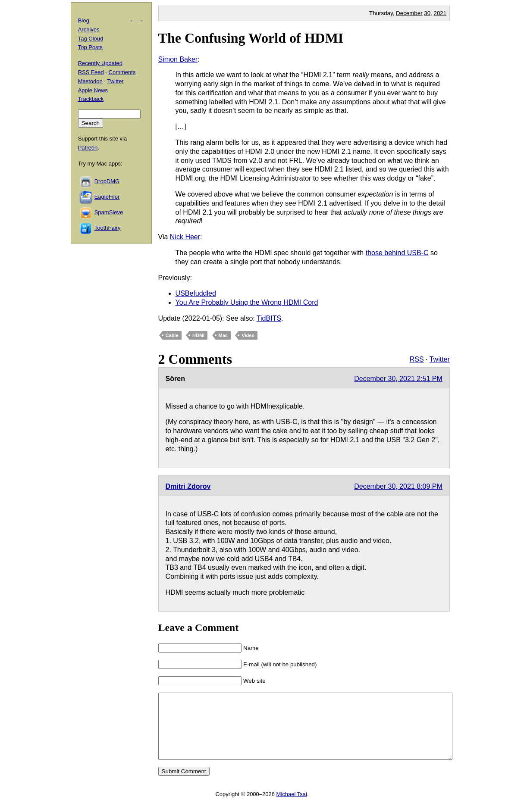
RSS (417, 359)
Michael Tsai (292, 807)
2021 (440, 13)
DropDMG (107, 181)
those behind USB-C (397, 253)
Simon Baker (178, 59)
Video (248, 335)
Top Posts (90, 47)
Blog (84, 20)
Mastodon (90, 81)
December (409, 13)
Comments (122, 72)
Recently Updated (100, 63)
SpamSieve (109, 212)
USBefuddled (196, 293)
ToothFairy (108, 228)
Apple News (93, 90)
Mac (223, 335)
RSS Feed (91, 72)
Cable (172, 335)
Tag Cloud (91, 39)
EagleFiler (107, 197)
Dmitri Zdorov (188, 486)
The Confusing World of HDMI (251, 38)
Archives (89, 30)
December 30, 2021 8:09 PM (398, 486)
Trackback (91, 99)
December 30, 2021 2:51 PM (398, 379)
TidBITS (269, 318)
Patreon (88, 148)
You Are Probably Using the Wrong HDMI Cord (247, 302)
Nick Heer (185, 237)
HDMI (198, 335)
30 (427, 13)
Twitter (440, 359)
